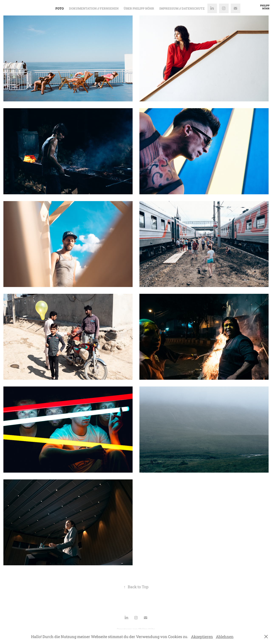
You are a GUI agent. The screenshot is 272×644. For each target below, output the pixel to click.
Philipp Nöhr (265, 7)
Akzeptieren (202, 637)
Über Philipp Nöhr (139, 8)
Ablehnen (225, 637)
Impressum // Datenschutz (182, 8)
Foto (60, 8)
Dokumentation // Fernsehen (94, 8)
